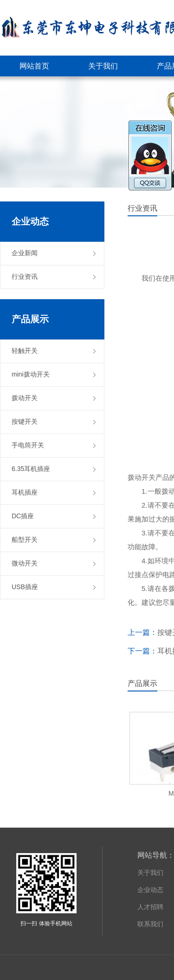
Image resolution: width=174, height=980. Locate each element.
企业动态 (150, 890)
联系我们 (150, 924)
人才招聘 (150, 907)
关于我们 (150, 873)
